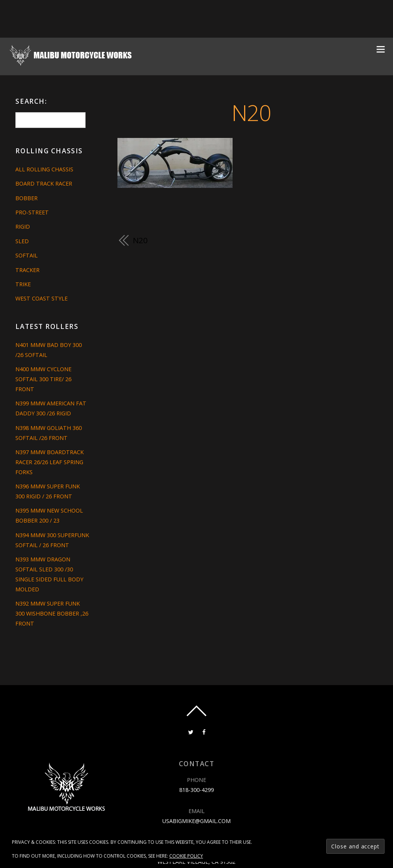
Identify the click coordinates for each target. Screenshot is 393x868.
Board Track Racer (44, 183)
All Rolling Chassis (44, 169)
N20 (251, 112)
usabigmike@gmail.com (196, 821)
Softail (26, 255)
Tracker (27, 270)
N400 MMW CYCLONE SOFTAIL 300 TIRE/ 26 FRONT (43, 379)
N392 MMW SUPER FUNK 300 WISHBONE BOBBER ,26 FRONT (52, 613)
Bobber (26, 198)
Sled (22, 241)
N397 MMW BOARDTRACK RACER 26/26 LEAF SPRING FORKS (50, 462)
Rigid (23, 227)
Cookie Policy (186, 856)
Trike (23, 284)
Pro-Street (32, 212)
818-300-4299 (196, 790)
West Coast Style (41, 298)
